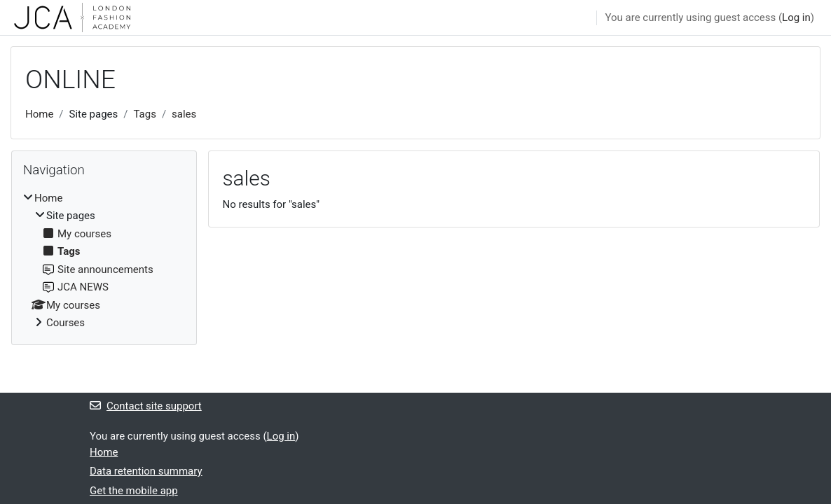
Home (39, 114)
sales (184, 114)
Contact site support (146, 406)
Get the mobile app (134, 491)
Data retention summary (146, 471)
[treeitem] (104, 261)
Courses (66, 323)
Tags (144, 114)
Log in (796, 17)
